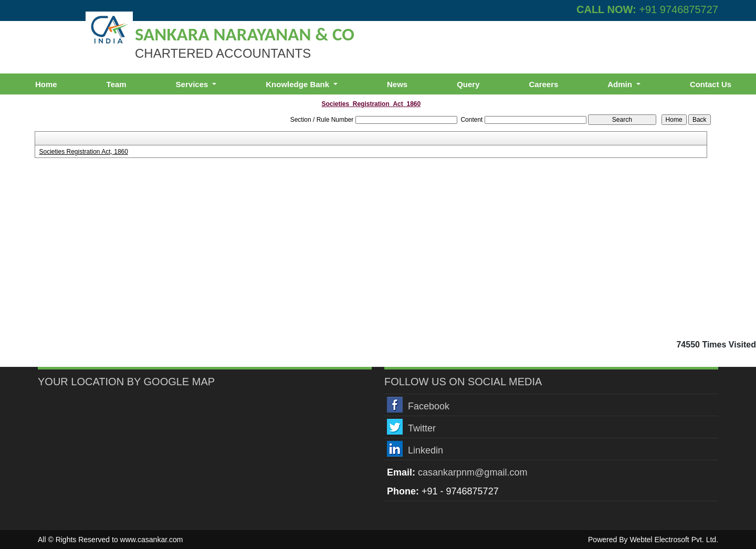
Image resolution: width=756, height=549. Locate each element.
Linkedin (426, 450)
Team (117, 84)
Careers (543, 84)
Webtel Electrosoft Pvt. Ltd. (674, 540)
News (397, 84)
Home (46, 84)
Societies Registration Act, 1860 (83, 152)
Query (468, 84)
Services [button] (193, 84)
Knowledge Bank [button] (298, 84)
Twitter (422, 428)
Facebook (429, 406)
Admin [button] (621, 84)
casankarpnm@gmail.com (472, 472)
